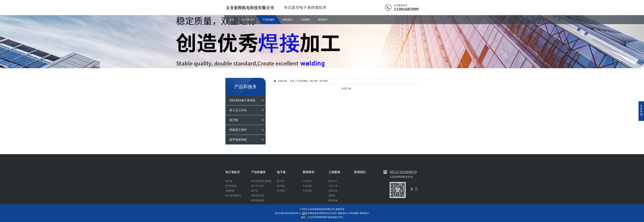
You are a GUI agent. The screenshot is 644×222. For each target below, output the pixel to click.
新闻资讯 (287, 20)
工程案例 (305, 20)
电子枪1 (281, 196)
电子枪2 (324, 81)
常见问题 (307, 206)
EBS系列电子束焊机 (242, 100)
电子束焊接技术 (233, 211)
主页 (292, 81)
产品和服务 (268, 20)
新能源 (332, 211)
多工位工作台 (238, 110)
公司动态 (307, 196)
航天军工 (333, 196)
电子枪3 (281, 206)
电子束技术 (248, 20)
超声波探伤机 (238, 140)
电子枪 (234, 120)
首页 (232, 20)
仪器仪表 (333, 206)
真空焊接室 (231, 201)
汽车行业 (333, 201)
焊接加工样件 (238, 130)
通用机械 (333, 215)
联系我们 (323, 20)
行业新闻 (307, 201)
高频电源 (230, 206)
